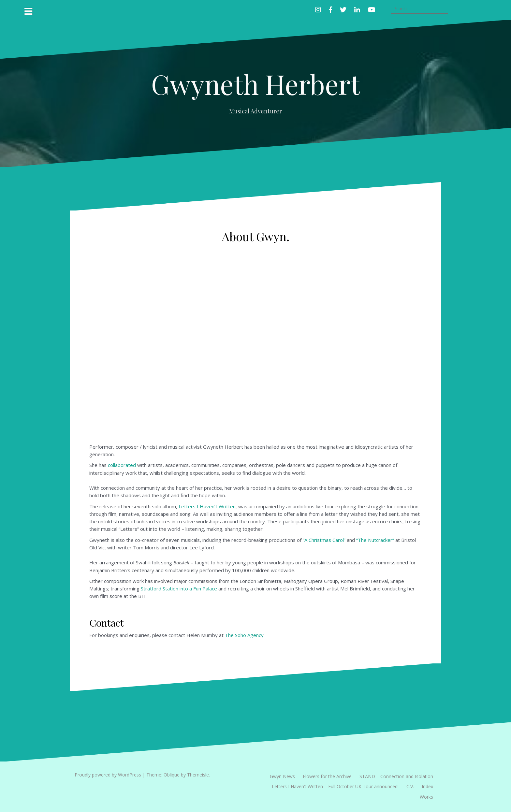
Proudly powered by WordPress (108, 775)
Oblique (172, 775)
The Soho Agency (244, 635)
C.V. (410, 786)
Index (427, 786)
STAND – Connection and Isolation (396, 776)
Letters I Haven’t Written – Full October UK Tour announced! (335, 786)
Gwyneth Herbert (255, 84)
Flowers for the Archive (327, 776)
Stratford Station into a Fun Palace (179, 588)
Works (426, 797)
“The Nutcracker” (375, 540)
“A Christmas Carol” (324, 540)
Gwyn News (282, 776)
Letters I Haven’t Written (207, 506)
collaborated (122, 465)
